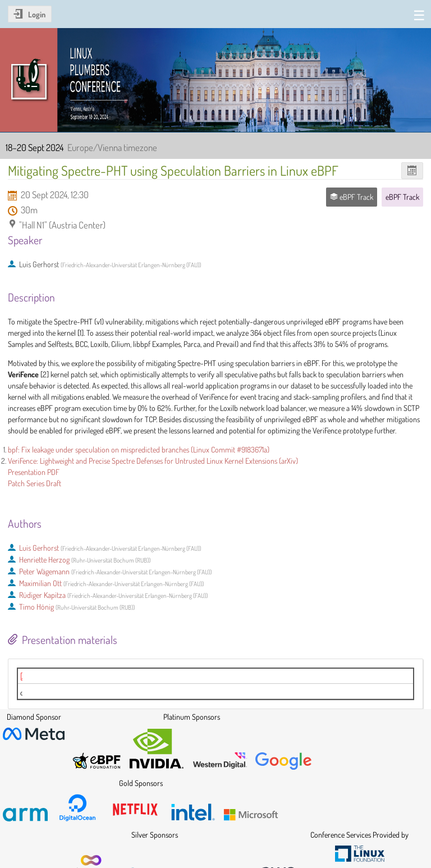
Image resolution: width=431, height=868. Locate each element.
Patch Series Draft (35, 483)
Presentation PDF (34, 472)
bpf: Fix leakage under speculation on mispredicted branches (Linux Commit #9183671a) (139, 449)
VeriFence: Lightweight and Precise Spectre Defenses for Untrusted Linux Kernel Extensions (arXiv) (153, 461)
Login (37, 14)
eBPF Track (402, 197)
